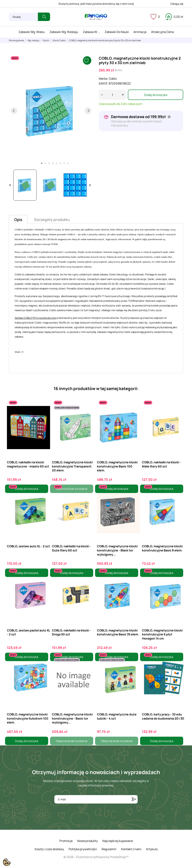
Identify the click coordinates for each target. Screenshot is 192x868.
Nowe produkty (87, 841)
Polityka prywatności (83, 849)
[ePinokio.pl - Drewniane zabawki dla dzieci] (96, 17)
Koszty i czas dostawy (49, 849)
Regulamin (109, 849)
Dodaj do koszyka (156, 95)
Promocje (66, 841)
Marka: (103, 79)
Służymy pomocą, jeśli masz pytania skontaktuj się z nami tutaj (96, 4)
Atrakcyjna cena (162, 32)
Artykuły (152, 849)
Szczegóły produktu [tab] (52, 220)
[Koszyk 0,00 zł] (174, 17)
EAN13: (103, 83)
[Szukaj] (23, 17)
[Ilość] (112, 95)
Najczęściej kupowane (118, 841)
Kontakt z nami (131, 849)
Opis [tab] (18, 220)
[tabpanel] (51, 111)
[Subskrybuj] (134, 799)
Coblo (113, 79)
